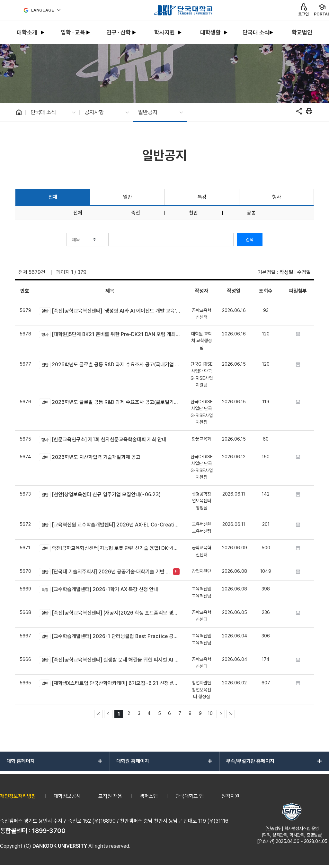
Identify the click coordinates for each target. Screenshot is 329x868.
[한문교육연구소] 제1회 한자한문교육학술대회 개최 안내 (102, 440)
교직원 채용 (110, 796)
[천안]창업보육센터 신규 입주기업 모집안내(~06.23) (100, 495)
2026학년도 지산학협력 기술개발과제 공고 (89, 457)
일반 (127, 197)
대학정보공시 (67, 796)
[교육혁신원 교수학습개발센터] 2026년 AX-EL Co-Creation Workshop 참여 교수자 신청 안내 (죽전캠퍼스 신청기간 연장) (110, 525)
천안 (193, 213)
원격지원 (230, 796)
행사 (276, 197)
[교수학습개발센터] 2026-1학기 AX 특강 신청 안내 (98, 589)
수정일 (304, 272)
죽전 (136, 213)
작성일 (286, 272)
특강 (202, 197)
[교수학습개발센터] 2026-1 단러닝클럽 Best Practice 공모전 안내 (110, 636)
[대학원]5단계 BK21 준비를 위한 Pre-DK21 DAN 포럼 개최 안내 (110, 334)
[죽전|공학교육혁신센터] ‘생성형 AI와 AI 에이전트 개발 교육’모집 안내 (110, 311)
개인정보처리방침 (18, 796)
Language (43, 10)
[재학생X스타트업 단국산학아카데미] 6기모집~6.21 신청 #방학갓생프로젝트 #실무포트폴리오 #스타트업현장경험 (110, 683)
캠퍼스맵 (149, 796)
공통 (251, 213)
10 (210, 713)
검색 (250, 240)
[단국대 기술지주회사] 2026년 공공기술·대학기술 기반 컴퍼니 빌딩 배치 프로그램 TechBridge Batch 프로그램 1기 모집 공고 (104, 572)
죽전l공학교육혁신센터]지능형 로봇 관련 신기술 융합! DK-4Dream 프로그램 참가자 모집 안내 (110, 548)
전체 (53, 197)
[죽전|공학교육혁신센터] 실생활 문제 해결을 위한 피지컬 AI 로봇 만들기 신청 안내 (110, 660)
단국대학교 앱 (190, 796)
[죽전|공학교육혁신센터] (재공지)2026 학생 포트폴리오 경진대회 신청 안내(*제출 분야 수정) (110, 613)
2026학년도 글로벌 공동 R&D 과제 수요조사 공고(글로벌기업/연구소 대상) (110, 402)
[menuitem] (27, 33)
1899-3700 (49, 831)
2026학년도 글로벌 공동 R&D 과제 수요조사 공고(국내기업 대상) (110, 365)
